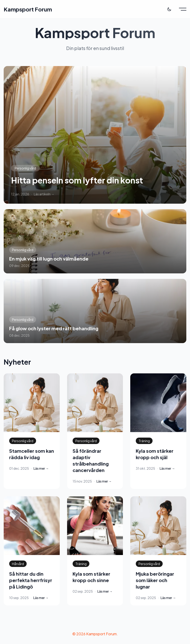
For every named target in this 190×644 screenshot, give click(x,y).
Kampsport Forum (28, 9)
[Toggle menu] (183, 9)
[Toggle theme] (169, 9)
